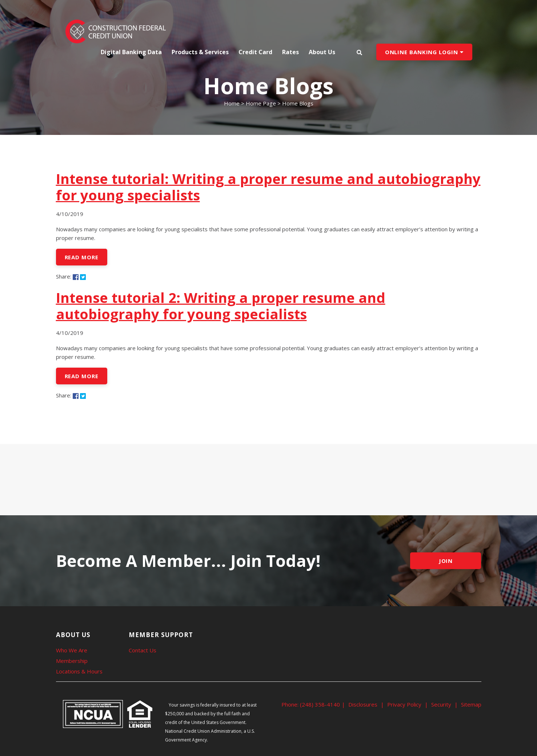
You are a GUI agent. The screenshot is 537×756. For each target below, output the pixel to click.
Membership (72, 661)
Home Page (261, 103)
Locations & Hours (79, 671)
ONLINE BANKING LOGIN (424, 52)
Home (232, 103)
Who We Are (72, 650)
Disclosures (363, 704)
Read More (82, 257)
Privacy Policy (404, 704)
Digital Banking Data (131, 52)
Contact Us (143, 650)
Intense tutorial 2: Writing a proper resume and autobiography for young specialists (221, 306)
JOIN (446, 561)
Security (441, 704)
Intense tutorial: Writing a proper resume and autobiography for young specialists (268, 187)
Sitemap (471, 704)
